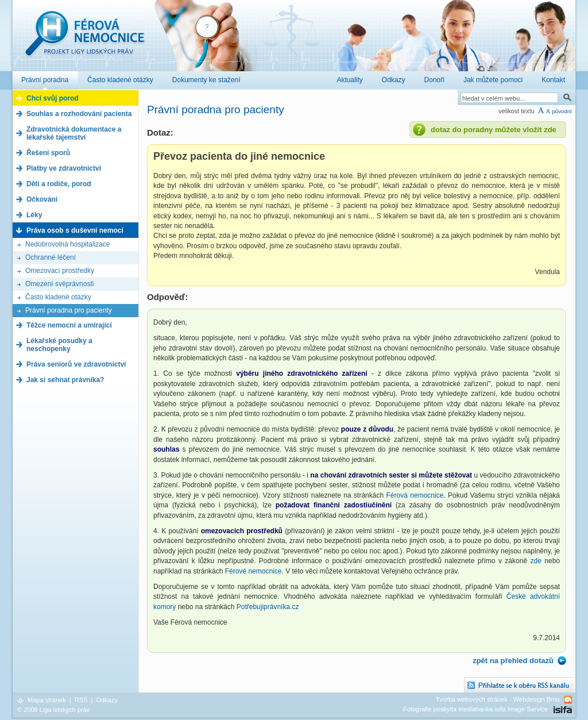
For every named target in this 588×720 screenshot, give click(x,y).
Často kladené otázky (58, 297)
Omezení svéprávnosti (59, 284)
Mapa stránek (47, 700)
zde (536, 561)
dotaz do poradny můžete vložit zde (494, 130)
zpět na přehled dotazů (513, 661)
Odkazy (107, 700)
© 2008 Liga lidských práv (53, 710)
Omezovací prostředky (60, 271)
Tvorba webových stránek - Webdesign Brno (498, 699)
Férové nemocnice (254, 571)
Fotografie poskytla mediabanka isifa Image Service (475, 709)
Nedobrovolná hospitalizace (67, 244)
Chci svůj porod (53, 98)
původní (562, 111)
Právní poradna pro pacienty (69, 310)
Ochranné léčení (51, 257)
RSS (81, 700)
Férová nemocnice (84, 39)
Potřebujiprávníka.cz (268, 607)
